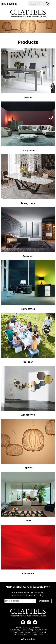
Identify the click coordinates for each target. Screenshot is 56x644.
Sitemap (30, 630)
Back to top (29, 639)
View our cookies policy (33, 634)
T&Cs (11, 630)
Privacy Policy (20, 630)
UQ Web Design (41, 630)
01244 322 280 (9, 4)
